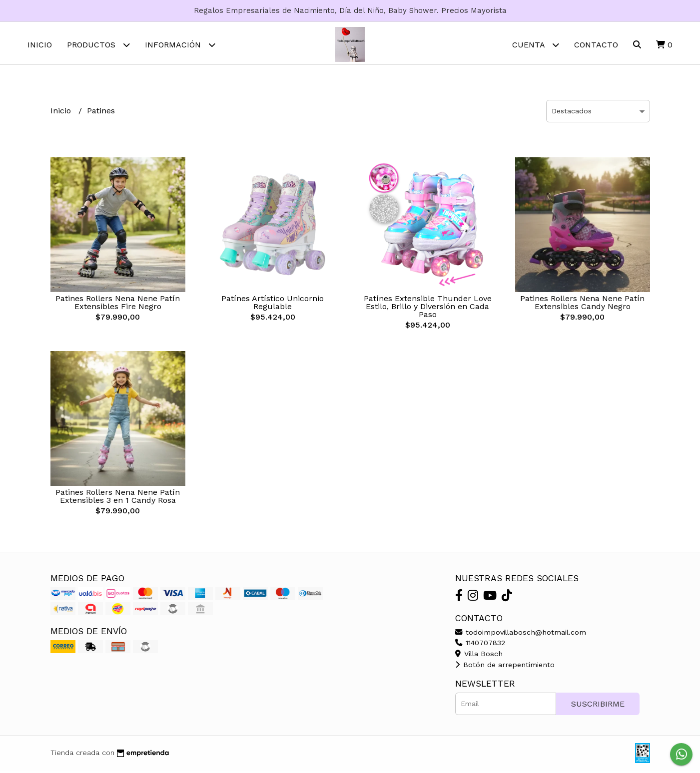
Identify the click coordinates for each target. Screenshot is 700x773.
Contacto (596, 45)
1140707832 (480, 645)
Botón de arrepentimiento (505, 667)
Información (180, 45)
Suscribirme (598, 706)
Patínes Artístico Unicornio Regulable (273, 305)
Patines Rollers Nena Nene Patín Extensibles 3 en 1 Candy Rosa (118, 499)
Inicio (40, 45)
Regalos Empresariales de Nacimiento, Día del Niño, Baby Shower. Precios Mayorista (350, 10)
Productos (98, 45)
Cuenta (536, 45)
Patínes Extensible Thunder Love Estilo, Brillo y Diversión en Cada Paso (428, 309)
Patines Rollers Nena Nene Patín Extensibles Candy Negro (582, 305)
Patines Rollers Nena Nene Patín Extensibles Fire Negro (118, 305)
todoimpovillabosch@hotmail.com (521, 635)
